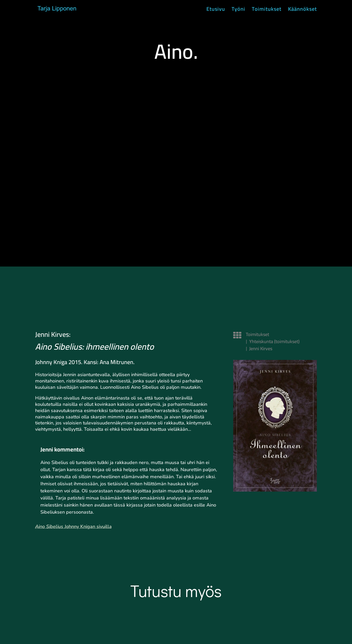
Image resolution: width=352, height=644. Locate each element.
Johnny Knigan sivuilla (73, 526)
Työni (238, 10)
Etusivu (216, 10)
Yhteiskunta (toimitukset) (274, 341)
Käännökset (302, 10)
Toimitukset (267, 10)
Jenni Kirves (261, 348)
